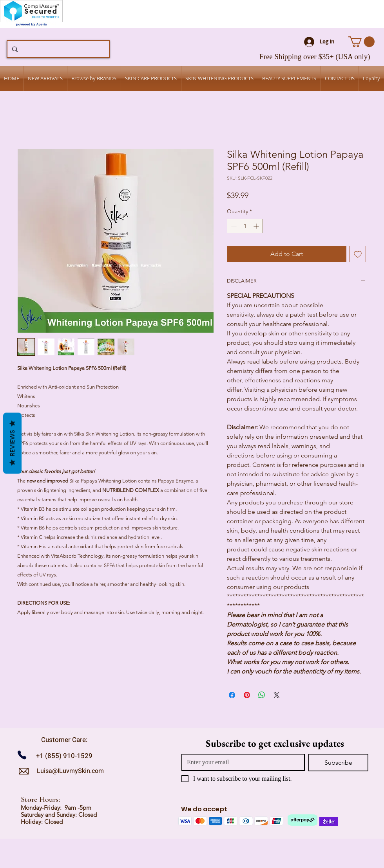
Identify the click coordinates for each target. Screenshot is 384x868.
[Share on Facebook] (232, 695)
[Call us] (25, 755)
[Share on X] (277, 695)
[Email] (241, 762)
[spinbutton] (245, 226)
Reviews (12, 443)
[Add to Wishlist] (358, 254)
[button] (361, 42)
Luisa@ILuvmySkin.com (70, 771)
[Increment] (257, 226)
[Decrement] (233, 226)
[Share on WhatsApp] (262, 695)
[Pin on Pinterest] (247, 695)
